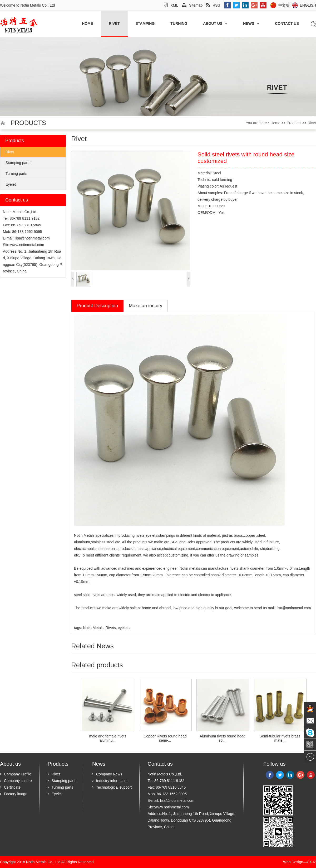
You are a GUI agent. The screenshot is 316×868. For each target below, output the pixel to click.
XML (171, 5)
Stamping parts (18, 163)
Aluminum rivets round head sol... (223, 738)
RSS (213, 5)
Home (87, 23)
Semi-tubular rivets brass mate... (280, 738)
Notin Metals (84, 535)
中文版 (284, 5)
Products (294, 123)
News (251, 23)
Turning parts (16, 174)
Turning (179, 23)
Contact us (287, 23)
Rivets (111, 628)
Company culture (16, 781)
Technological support (112, 787)
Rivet (114, 23)
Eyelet (11, 184)
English (308, 5)
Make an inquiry (145, 306)
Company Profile (16, 774)
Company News (107, 774)
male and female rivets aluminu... (108, 738)
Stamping (145, 23)
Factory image (14, 794)
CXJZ (311, 862)
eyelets (151, 535)
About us (215, 23)
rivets (234, 568)
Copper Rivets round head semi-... (165, 738)
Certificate (10, 787)
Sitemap (192, 5)
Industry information (110, 781)
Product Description (97, 306)
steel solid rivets (87, 595)
